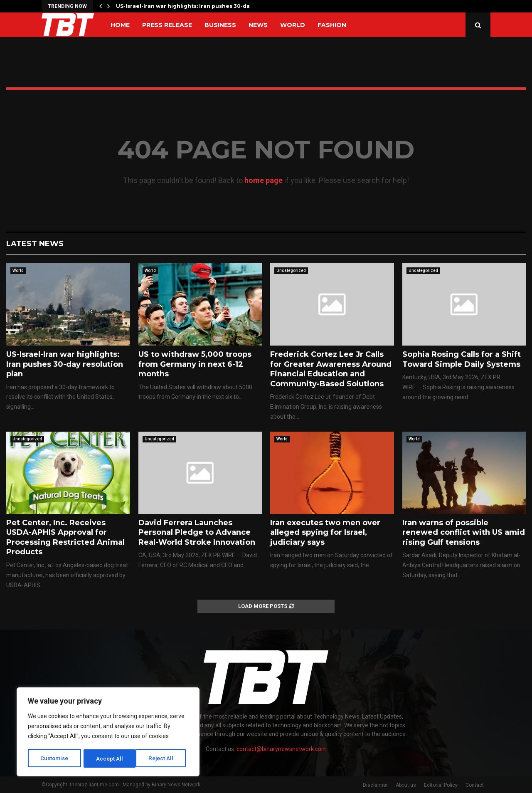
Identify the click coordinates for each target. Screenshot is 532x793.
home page (264, 180)
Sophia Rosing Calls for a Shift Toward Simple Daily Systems (462, 359)
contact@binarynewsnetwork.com (282, 749)
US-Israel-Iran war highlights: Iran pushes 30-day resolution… (202, 6)
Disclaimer (375, 785)
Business (220, 25)
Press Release (167, 25)
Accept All (163, 758)
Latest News (35, 244)
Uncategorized (291, 271)
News (258, 25)
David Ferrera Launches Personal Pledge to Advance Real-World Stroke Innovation (197, 532)
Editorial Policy (441, 785)
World (293, 25)
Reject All (110, 758)
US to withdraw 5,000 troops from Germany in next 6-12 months (195, 364)
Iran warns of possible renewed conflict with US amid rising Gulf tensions (464, 532)
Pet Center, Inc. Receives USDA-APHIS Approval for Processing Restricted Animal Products (65, 537)
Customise (55, 758)
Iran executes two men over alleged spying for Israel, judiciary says (325, 532)
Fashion (332, 25)
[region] (108, 733)
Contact (475, 785)
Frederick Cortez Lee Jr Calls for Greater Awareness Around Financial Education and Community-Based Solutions (331, 369)
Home (120, 25)
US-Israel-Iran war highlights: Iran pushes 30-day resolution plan (65, 364)
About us (406, 785)
